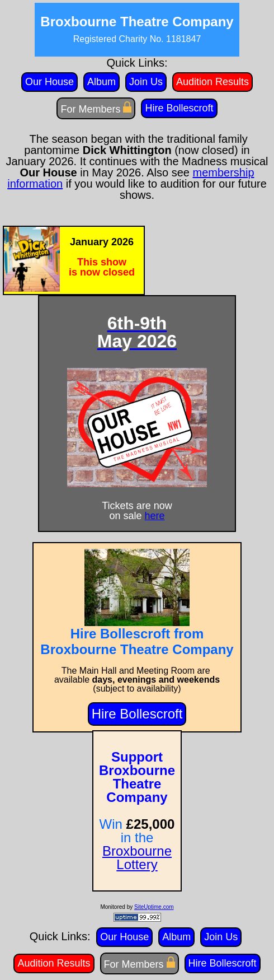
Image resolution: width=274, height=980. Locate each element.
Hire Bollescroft (137, 714)
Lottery (137, 864)
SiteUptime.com (154, 907)
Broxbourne (137, 851)
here (155, 516)
